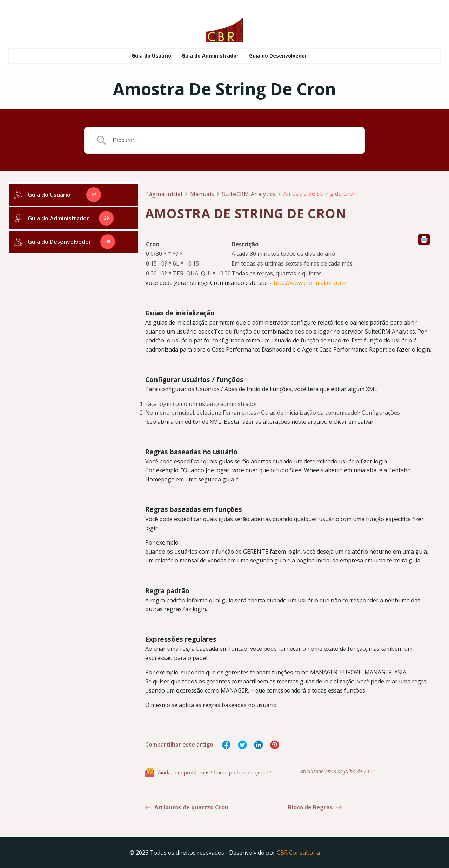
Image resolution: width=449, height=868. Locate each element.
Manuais (202, 195)
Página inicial (164, 195)
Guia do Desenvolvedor (278, 54)
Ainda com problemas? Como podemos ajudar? (208, 773)
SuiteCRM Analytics (249, 195)
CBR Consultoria (298, 852)
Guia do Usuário (151, 54)
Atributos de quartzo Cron (187, 808)
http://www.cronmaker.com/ (310, 284)
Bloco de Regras (315, 808)
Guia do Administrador (210, 54)
